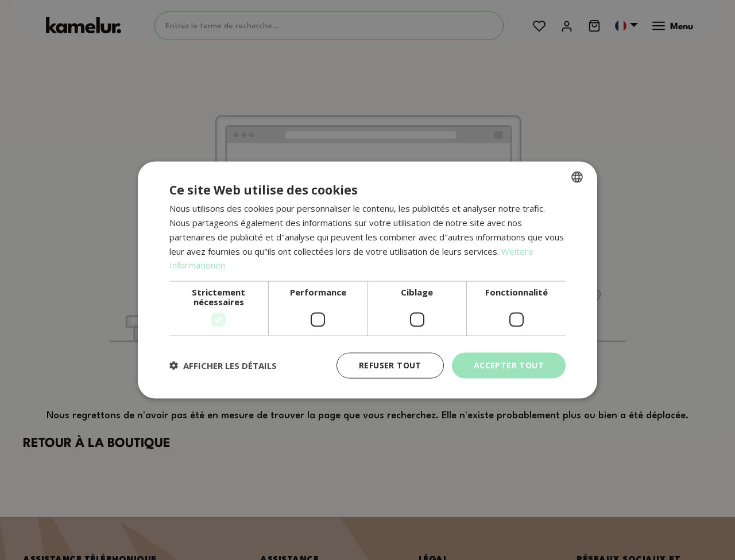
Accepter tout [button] (509, 365)
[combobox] (577, 177)
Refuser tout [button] (390, 365)
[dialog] (367, 280)
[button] (223, 365)
